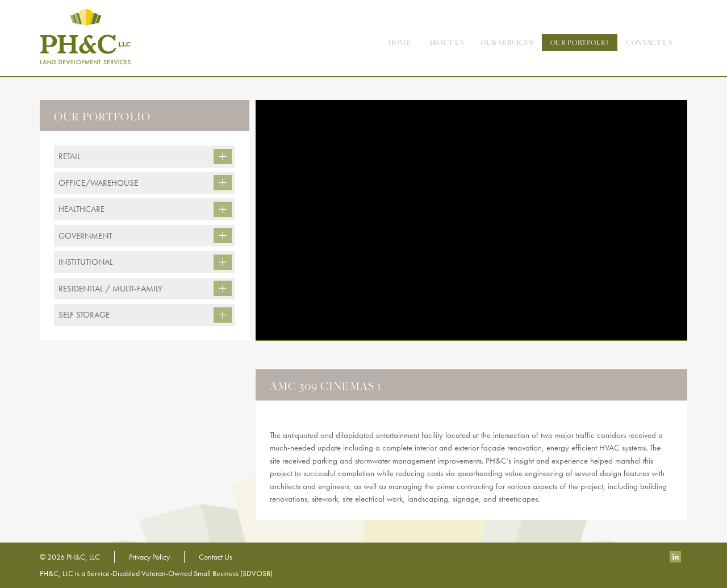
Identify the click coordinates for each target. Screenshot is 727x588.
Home (400, 42)
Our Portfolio (580, 42)
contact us (649, 42)
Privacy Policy (149, 557)
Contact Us (216, 557)
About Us (446, 42)
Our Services (507, 42)
